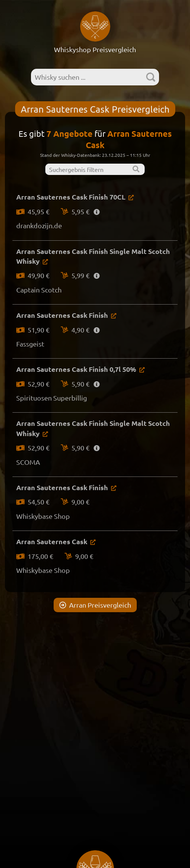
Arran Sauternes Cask (52, 541)
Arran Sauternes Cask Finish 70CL (71, 197)
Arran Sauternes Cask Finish (62, 315)
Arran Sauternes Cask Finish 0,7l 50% (76, 369)
